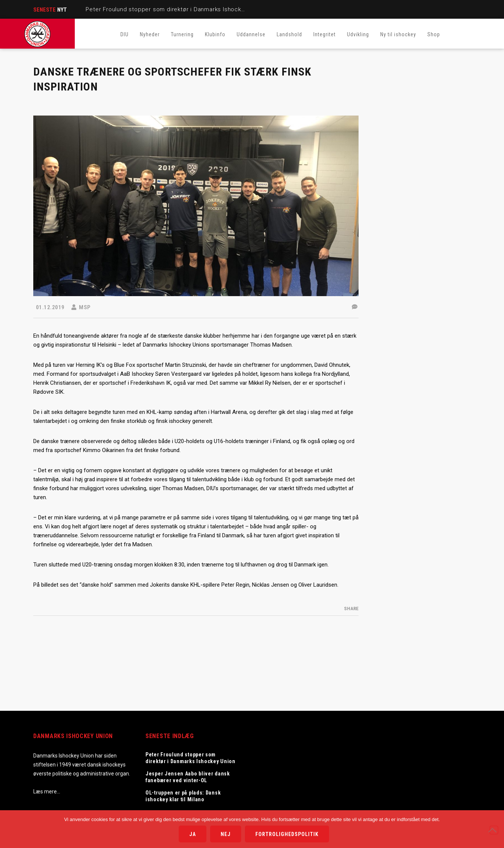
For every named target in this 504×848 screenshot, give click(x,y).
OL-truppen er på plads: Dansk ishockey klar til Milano (183, 796)
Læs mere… (47, 792)
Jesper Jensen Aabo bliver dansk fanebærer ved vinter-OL (188, 777)
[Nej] (494, 830)
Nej (226, 834)
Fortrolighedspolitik (287, 834)
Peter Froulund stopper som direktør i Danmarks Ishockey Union (176, 9)
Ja (193, 834)
